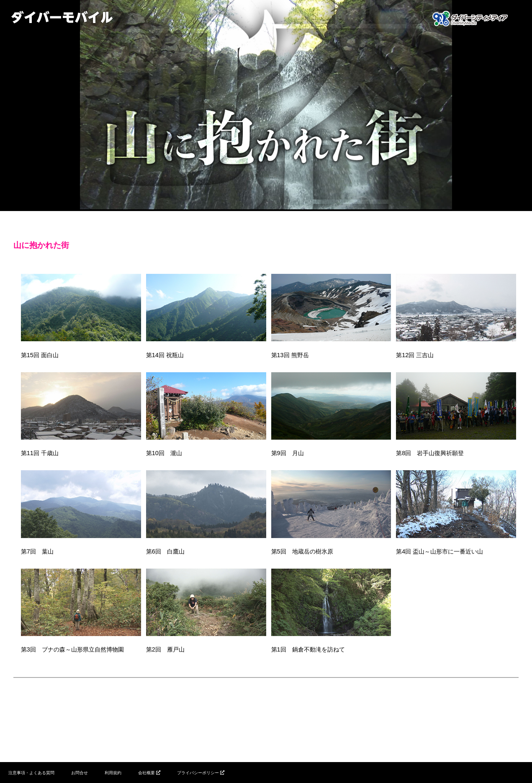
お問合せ (80, 773)
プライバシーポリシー (198, 773)
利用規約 (113, 773)
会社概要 (146, 773)
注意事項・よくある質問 (31, 773)
